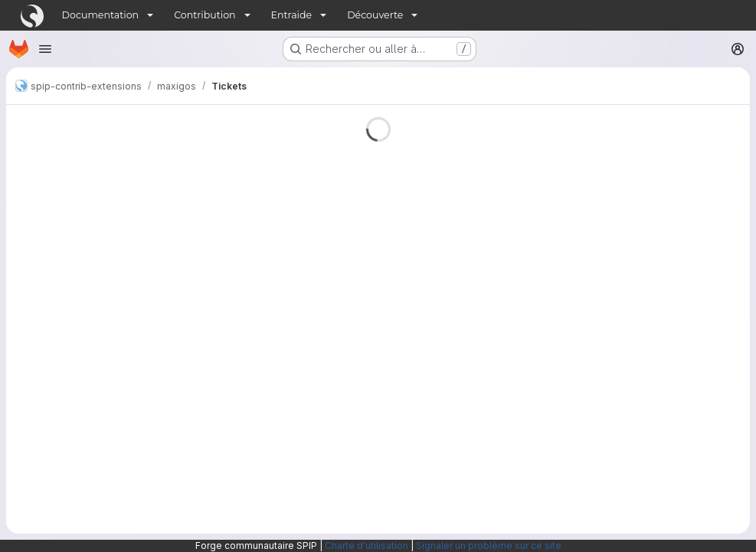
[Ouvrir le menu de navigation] (45, 49)
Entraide (292, 15)
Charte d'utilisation (367, 545)
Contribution (205, 15)
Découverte (375, 15)
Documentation (101, 15)
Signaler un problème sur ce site (489, 545)
